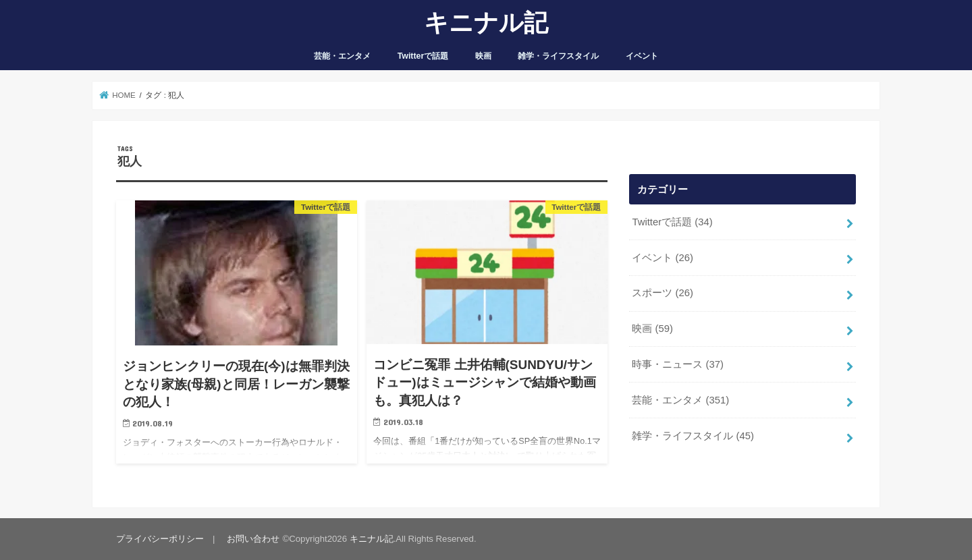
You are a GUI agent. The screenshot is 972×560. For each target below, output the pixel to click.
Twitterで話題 (423, 56)
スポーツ (663, 293)
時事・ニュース (678, 364)
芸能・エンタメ (342, 56)
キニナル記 (486, 22)
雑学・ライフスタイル (558, 56)
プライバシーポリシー (160, 539)
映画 (483, 56)
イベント (642, 56)
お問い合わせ (253, 539)
